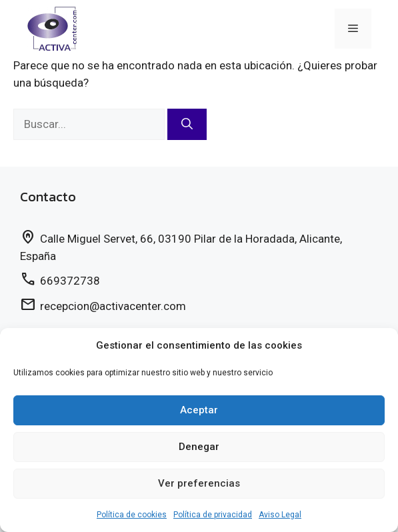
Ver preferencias (199, 483)
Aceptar (199, 410)
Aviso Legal (280, 515)
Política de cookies (132, 515)
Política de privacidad (213, 515)
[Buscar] (187, 125)
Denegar (199, 447)
